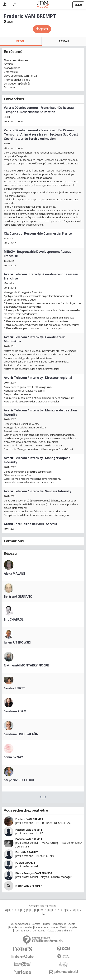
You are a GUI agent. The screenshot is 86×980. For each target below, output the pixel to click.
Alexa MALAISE (15, 574)
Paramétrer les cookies (46, 927)
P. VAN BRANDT (25, 863)
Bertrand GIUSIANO (18, 596)
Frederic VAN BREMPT (29, 819)
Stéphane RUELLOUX (19, 780)
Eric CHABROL (14, 619)
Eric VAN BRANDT (27, 852)
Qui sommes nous (20, 924)
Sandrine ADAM (15, 711)
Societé (71, 924)
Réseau (64, 41)
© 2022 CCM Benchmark (59, 931)
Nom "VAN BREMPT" (29, 886)
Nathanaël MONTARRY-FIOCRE (26, 665)
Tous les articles (22, 931)
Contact (36, 924)
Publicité (46, 924)
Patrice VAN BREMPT (29, 830)
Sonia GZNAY (13, 757)
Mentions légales (69, 927)
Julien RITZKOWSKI (17, 642)
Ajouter (44, 29)
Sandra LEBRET (14, 688)
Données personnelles (21, 927)
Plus (43, 797)
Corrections (39, 931)
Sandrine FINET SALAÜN (21, 734)
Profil (21, 41)
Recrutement (59, 924)
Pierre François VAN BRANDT (34, 873)
